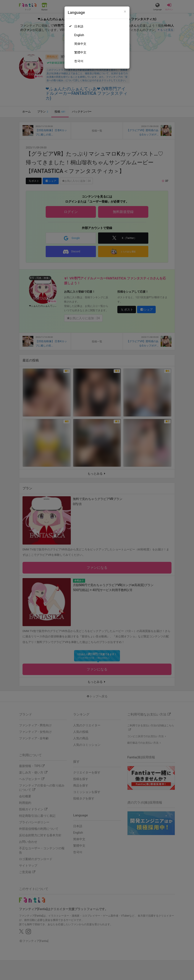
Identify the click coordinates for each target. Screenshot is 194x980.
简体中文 (80, 44)
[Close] (125, 12)
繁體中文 (80, 52)
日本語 (79, 26)
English (79, 35)
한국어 (79, 61)
